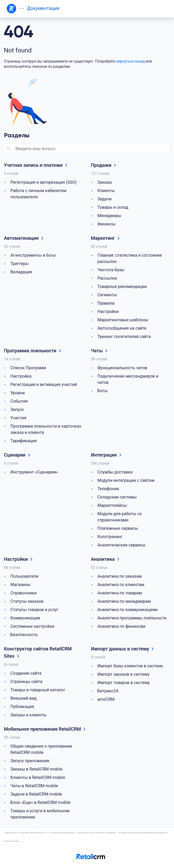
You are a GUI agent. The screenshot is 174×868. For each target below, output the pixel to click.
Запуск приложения (30, 761)
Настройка (21, 376)
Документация (43, 8)
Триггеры (20, 264)
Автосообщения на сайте (122, 328)
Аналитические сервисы (122, 545)
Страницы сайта (26, 682)
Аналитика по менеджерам (124, 601)
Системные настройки (32, 626)
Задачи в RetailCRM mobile (36, 794)
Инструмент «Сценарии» (34, 472)
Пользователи (24, 576)
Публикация (22, 707)
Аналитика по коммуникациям (128, 610)
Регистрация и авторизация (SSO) (44, 182)
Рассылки (107, 278)
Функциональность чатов (123, 368)
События (19, 401)
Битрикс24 (108, 691)
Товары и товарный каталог (38, 690)
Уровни (18, 393)
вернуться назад (131, 61)
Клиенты (106, 191)
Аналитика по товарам (120, 593)
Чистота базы (111, 270)
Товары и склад (113, 207)
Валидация (21, 272)
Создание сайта (26, 673)
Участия (18, 418)
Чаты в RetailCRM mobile (34, 786)
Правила (106, 303)
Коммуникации (25, 618)
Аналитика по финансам (121, 626)
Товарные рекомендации (122, 287)
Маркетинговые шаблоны (123, 320)
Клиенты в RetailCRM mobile (38, 777)
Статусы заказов (27, 601)
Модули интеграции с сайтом (126, 480)
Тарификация (24, 441)
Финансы (107, 224)
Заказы (105, 182)
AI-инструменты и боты (33, 255)
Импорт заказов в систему (124, 674)
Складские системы (117, 497)
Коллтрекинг (110, 537)
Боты (103, 391)
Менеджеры (109, 216)
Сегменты (107, 295)
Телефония (108, 489)
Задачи (105, 199)
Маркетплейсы (112, 505)
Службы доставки (115, 472)
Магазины (20, 585)
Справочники (24, 593)
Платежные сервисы (118, 528)
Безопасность (24, 635)
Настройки (108, 312)
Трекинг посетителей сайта (124, 337)
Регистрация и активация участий (44, 384)
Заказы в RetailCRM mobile (36, 769)
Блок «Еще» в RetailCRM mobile (40, 802)
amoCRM (106, 699)
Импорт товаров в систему (124, 683)
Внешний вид (23, 698)
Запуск (17, 410)
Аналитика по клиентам (121, 585)
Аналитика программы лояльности (132, 618)
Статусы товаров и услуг (34, 610)
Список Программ (28, 368)
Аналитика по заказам (120, 576)
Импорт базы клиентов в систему (130, 666)
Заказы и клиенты (28, 715)
